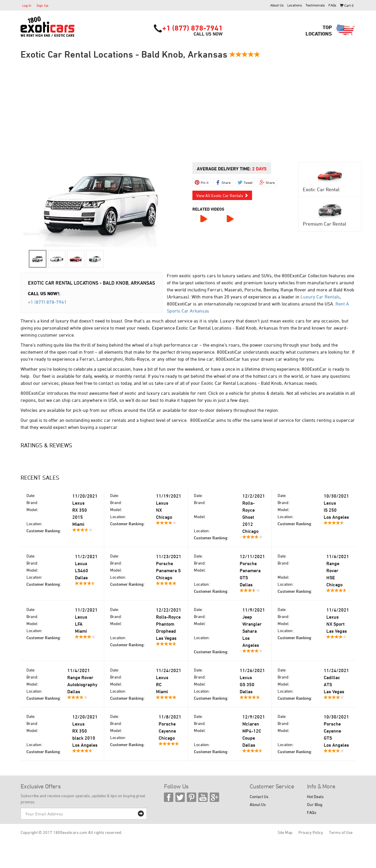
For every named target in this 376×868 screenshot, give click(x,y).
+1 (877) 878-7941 (192, 28)
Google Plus (214, 797)
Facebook (169, 797)
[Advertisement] (188, 111)
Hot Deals (315, 796)
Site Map (285, 832)
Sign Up (42, 5)
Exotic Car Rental (321, 189)
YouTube (203, 797)
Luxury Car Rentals (320, 297)
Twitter (180, 797)
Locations (295, 5)
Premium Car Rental (325, 224)
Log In (27, 5)
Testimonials (315, 5)
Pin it (205, 182)
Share (226, 182)
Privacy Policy (311, 832)
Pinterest (192, 797)
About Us (277, 5)
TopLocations (319, 30)
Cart (347, 5)
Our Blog (315, 804)
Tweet (248, 182)
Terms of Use (341, 832)
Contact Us (259, 796)
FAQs (332, 5)
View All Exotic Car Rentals (222, 195)
